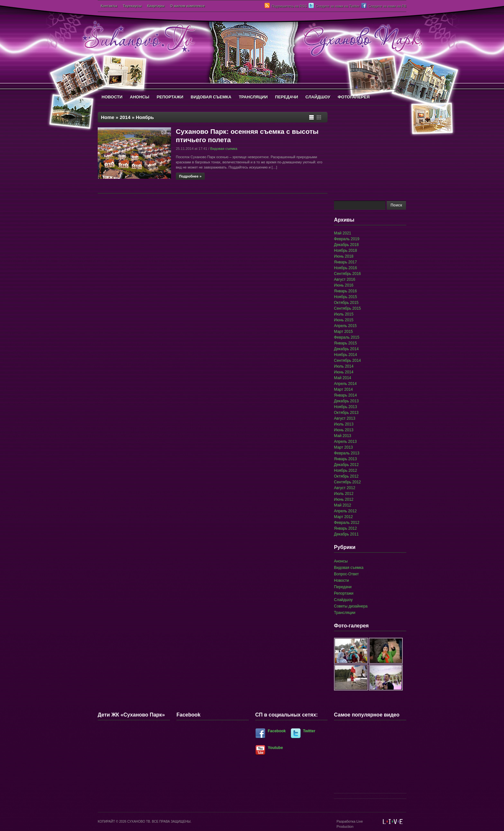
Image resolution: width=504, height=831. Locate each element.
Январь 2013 (345, 459)
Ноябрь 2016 (346, 268)
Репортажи (344, 593)
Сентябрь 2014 (347, 361)
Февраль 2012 (347, 523)
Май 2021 (343, 233)
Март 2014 (343, 389)
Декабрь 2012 (346, 465)
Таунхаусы (132, 6)
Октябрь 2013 (346, 413)
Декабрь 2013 (346, 401)
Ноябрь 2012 (346, 470)
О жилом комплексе (187, 6)
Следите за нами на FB (387, 6)
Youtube (275, 748)
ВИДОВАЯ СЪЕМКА (211, 97)
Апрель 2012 (345, 511)
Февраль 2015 (347, 337)
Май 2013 (343, 436)
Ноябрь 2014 (346, 355)
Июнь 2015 (344, 320)
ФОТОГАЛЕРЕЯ (354, 97)
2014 (125, 117)
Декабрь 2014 (346, 349)
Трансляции (345, 613)
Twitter (309, 731)
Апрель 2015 (345, 326)
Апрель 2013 (345, 442)
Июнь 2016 (344, 285)
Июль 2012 (344, 494)
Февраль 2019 (347, 239)
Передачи (343, 587)
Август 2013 (345, 418)
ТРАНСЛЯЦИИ (253, 97)
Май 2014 (343, 378)
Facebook (277, 731)
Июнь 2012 (344, 499)
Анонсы (341, 561)
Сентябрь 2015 (347, 308)
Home (108, 117)
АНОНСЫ (139, 97)
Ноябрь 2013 (346, 407)
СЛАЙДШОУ (318, 97)
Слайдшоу (343, 600)
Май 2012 (343, 505)
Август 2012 (345, 488)
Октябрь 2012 (346, 476)
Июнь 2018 (344, 256)
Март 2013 (343, 447)
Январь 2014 (345, 395)
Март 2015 (343, 332)
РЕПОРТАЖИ (170, 97)
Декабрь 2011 (346, 534)
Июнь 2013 (344, 430)
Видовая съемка (224, 149)
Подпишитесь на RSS (289, 6)
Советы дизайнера (351, 606)
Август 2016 (345, 279)
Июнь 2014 (344, 372)
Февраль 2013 (347, 453)
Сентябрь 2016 (347, 274)
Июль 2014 (344, 366)
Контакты (109, 6)
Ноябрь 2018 (346, 251)
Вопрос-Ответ (346, 574)
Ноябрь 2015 (346, 297)
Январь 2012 (345, 528)
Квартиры (156, 6)
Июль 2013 (344, 424)
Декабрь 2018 (346, 245)
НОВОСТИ (112, 97)
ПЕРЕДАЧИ (287, 97)
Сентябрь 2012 (347, 482)
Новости (341, 580)
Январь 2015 (345, 343)
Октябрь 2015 (346, 303)
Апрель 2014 (345, 384)
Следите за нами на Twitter (337, 6)
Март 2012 (343, 517)
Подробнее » (190, 176)
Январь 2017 (345, 262)
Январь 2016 (345, 291)
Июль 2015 (344, 314)
